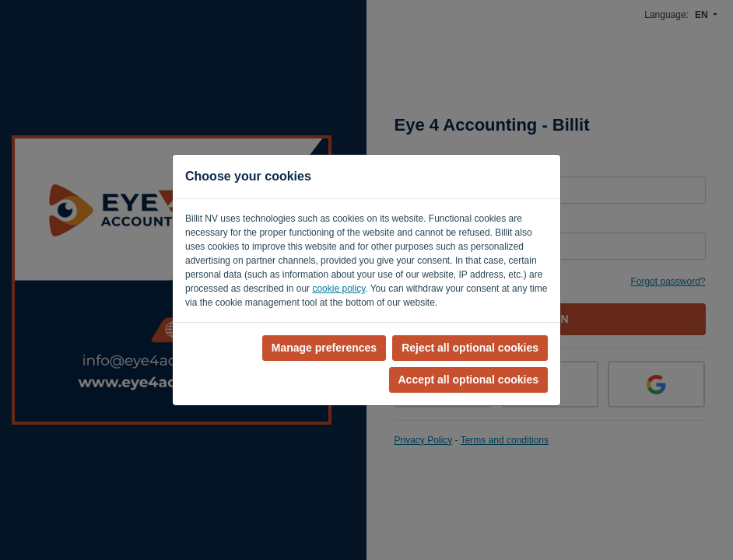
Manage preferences (324, 348)
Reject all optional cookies (470, 348)
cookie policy (338, 289)
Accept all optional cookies (469, 380)
